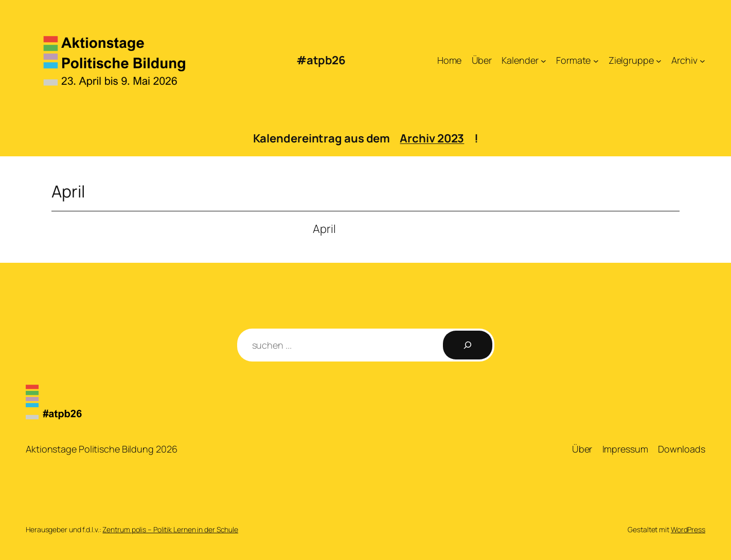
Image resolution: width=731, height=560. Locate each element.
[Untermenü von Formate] (596, 60)
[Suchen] (468, 345)
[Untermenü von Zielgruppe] (659, 60)
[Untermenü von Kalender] (543, 60)
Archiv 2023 (432, 138)
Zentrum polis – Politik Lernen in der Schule (170, 529)
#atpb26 (321, 60)
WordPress (688, 529)
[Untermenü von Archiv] (702, 60)
